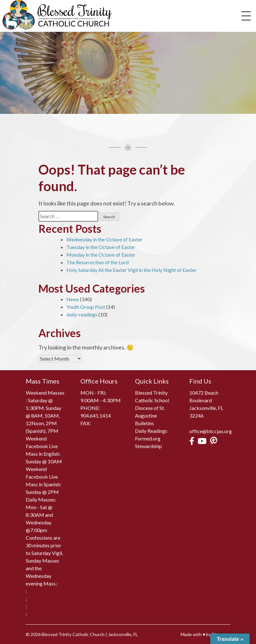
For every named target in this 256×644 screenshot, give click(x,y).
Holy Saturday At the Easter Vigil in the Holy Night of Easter (131, 270)
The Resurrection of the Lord (98, 262)
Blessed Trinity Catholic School (152, 396)
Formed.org (148, 438)
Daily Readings (151, 431)
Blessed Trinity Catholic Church (73, 634)
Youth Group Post (86, 307)
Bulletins (145, 423)
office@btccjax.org (211, 431)
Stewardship (148, 446)
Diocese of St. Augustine (150, 412)
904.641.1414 (96, 415)
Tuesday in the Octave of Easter (101, 247)
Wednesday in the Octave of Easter (104, 239)
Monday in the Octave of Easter (101, 255)
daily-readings (82, 314)
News (73, 299)
